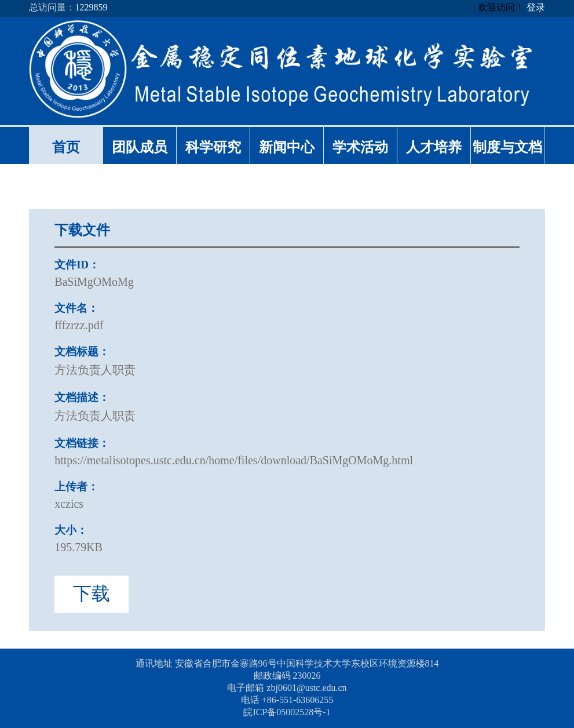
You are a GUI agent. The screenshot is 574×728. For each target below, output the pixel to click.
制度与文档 (507, 147)
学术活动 (360, 147)
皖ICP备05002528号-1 (287, 712)
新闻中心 (287, 147)
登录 (536, 7)
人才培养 (434, 147)
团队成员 (140, 147)
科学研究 (213, 147)
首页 (66, 147)
